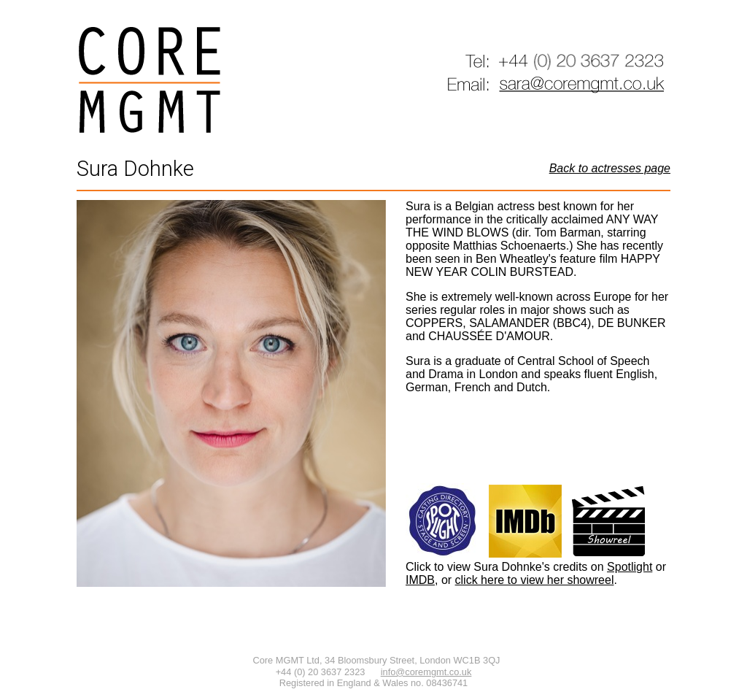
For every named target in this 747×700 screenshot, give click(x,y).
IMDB (420, 580)
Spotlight (630, 567)
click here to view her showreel (535, 580)
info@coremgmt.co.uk (426, 672)
